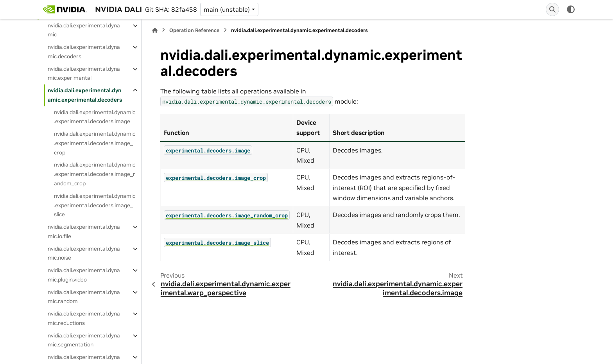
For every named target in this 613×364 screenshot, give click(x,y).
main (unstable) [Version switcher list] (227, 9)
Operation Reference (194, 30)
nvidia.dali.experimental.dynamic (84, 30)
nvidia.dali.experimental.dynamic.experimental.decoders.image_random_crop (95, 174)
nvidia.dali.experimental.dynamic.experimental (84, 74)
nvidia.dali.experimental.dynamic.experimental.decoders (85, 95)
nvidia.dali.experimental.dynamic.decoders (84, 52)
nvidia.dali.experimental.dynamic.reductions (84, 318)
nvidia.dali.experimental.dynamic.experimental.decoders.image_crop (95, 143)
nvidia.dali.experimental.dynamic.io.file (84, 231)
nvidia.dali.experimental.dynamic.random (84, 297)
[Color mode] (571, 9)
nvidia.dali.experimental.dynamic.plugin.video (84, 275)
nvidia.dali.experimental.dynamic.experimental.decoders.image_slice (95, 205)
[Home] (155, 30)
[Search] (552, 9)
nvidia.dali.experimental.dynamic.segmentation (84, 340)
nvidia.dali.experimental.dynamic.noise (84, 253)
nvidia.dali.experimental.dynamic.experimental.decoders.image (95, 117)
